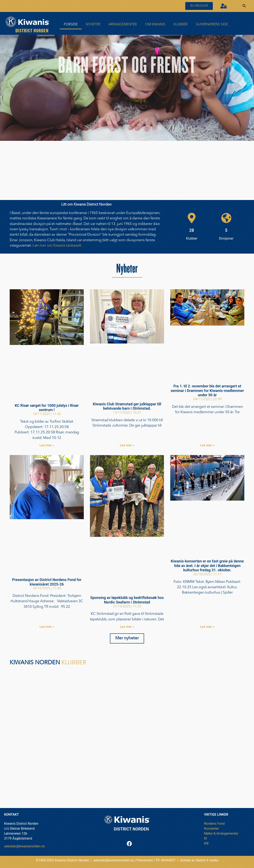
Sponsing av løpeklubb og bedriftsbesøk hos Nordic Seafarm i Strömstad (127, 600)
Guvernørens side (212, 25)
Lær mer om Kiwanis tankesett (57, 246)
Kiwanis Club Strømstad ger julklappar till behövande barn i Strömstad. (127, 406)
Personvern (145, 860)
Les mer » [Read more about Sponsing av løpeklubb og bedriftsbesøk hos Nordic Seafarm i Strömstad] (127, 627)
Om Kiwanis (155, 25)
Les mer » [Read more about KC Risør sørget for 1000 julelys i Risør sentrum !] (47, 445)
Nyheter (93, 25)
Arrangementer (123, 25)
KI (205, 838)
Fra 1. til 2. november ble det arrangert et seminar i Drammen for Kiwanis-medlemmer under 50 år (207, 390)
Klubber (181, 25)
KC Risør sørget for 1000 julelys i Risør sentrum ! (47, 408)
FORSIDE (71, 25)
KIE (206, 843)
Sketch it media (207, 860)
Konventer (211, 829)
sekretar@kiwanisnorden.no (24, 846)
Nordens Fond (214, 824)
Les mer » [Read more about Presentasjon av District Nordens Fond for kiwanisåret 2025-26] (47, 627)
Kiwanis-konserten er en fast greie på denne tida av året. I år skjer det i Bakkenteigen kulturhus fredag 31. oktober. (207, 566)
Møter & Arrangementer (221, 833)
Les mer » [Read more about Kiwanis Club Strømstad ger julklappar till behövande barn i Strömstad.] (127, 445)
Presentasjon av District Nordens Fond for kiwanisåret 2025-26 (47, 582)
